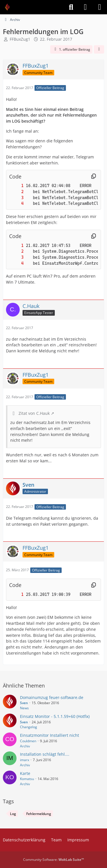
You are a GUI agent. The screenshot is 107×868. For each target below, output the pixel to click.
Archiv (25, 746)
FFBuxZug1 (20, 39)
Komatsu (27, 779)
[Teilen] (99, 50)
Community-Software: (53, 860)
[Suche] (71, 7)
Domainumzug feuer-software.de (52, 697)
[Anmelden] (85, 7)
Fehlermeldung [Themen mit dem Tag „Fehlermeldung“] (39, 814)
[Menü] (100, 7)
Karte (25, 773)
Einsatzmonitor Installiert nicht (50, 735)
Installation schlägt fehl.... (45, 754)
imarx (25, 760)
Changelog (29, 727)
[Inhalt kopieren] (94, 176)
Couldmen (28, 741)
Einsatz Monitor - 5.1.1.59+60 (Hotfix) (55, 716)
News (24, 708)
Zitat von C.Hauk (34, 413)
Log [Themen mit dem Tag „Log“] (13, 814)
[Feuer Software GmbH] (9, 7)
